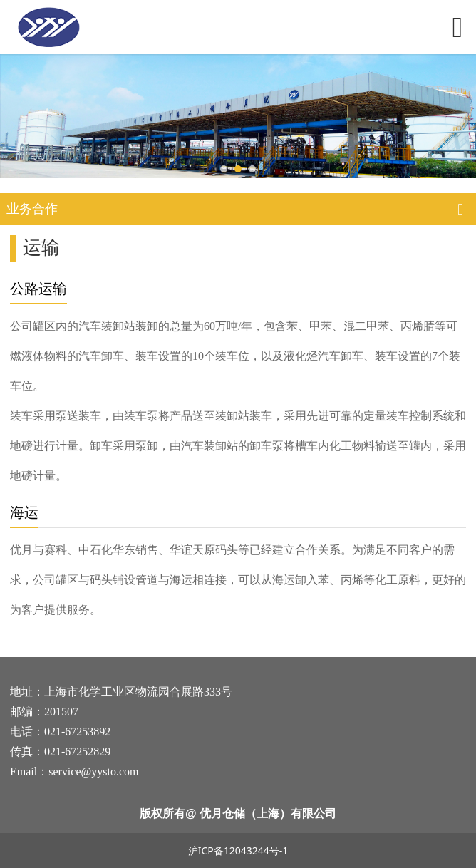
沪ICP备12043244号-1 (238, 851)
